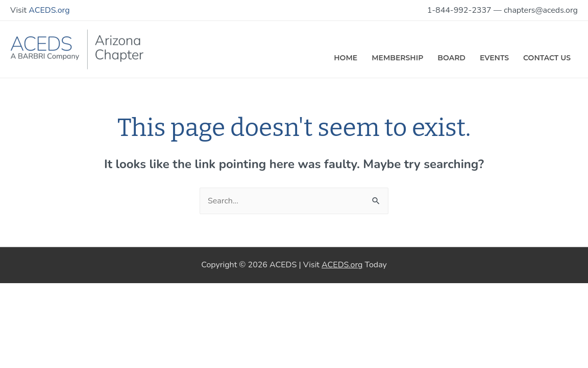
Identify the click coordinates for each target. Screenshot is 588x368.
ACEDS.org (49, 10)
